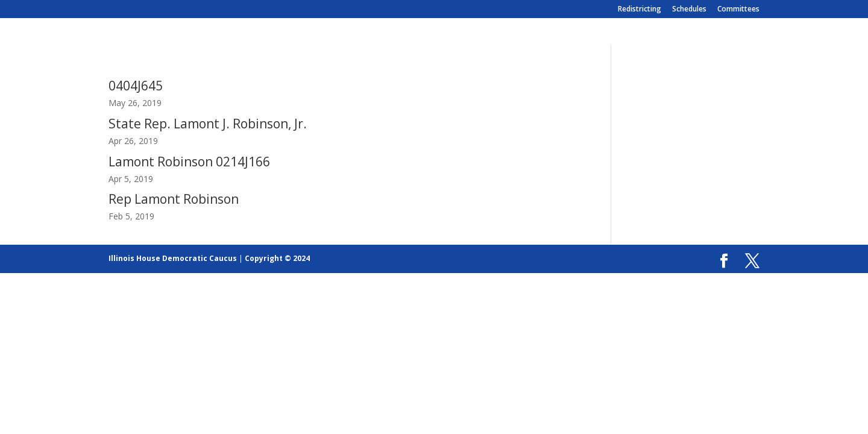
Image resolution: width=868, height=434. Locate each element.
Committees (738, 10)
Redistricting (640, 10)
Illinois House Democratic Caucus (173, 258)
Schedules (689, 10)
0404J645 (136, 86)
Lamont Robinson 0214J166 (189, 162)
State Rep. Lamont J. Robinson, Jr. (208, 124)
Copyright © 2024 (277, 258)
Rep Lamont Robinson (174, 199)
